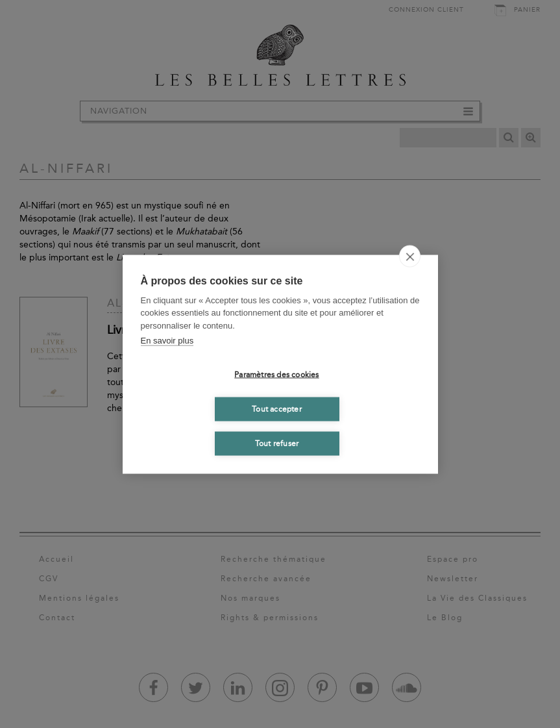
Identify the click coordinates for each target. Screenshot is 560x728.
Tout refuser (277, 444)
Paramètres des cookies (276, 375)
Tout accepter (277, 409)
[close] (410, 256)
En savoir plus (167, 341)
